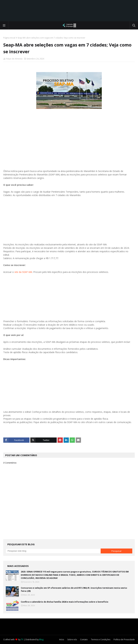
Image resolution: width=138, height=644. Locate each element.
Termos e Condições (101, 639)
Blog (41, 639)
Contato (84, 639)
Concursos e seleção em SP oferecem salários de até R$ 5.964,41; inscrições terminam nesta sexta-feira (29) (74, 589)
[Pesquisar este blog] (53, 551)
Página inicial (9, 38)
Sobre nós (72, 639)
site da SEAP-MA (23, 272)
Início (62, 639)
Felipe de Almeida (14, 59)
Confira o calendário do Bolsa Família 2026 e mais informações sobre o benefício (65, 602)
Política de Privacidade (124, 639)
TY (22, 639)
